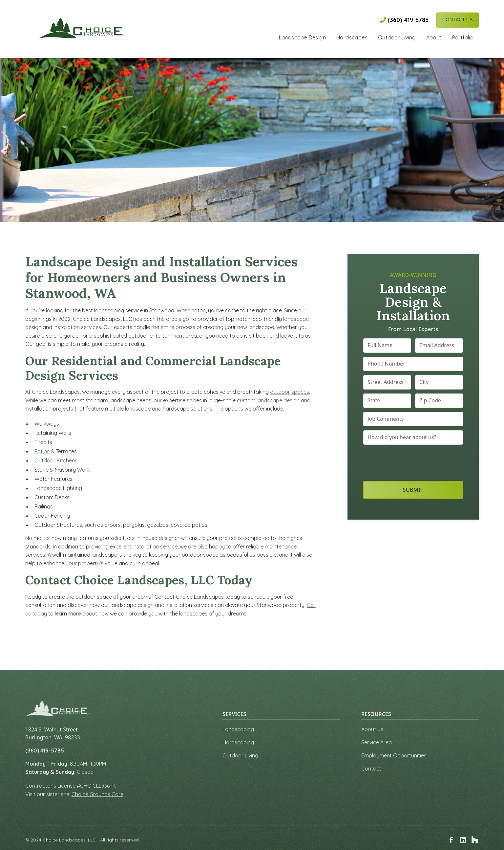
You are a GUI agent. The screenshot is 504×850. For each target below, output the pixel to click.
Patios (43, 451)
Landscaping (238, 740)
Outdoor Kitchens (56, 460)
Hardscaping (238, 753)
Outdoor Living (240, 766)
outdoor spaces (290, 392)
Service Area (377, 753)
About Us (372, 740)
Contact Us (458, 20)
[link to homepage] (83, 29)
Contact (371, 779)
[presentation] (413, 461)
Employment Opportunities (394, 766)
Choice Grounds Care (97, 804)
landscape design (278, 400)
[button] (302, 38)
